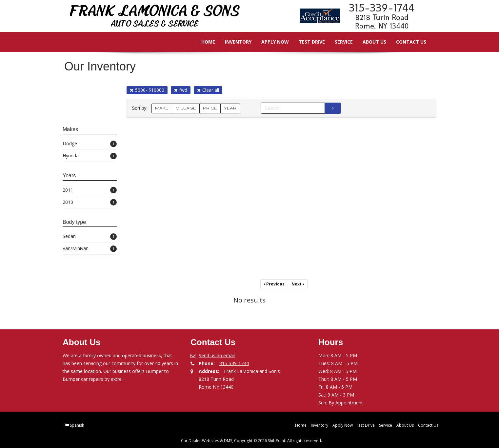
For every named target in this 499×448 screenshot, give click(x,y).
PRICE (210, 108)
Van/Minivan (90, 249)
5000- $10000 (147, 90)
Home (204, 42)
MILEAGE (186, 108)
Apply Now (270, 42)
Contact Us (407, 42)
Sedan (90, 236)
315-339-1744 (234, 363)
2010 (90, 202)
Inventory (234, 42)
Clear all (208, 90)
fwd (181, 90)
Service (339, 42)
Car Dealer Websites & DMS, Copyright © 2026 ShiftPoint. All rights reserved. (251, 441)
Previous (274, 284)
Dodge (90, 144)
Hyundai (90, 156)
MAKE (162, 108)
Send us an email (217, 355)
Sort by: (141, 108)
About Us (370, 42)
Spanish (77, 425)
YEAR (230, 108)
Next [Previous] (298, 284)
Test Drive (307, 42)
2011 (90, 190)
